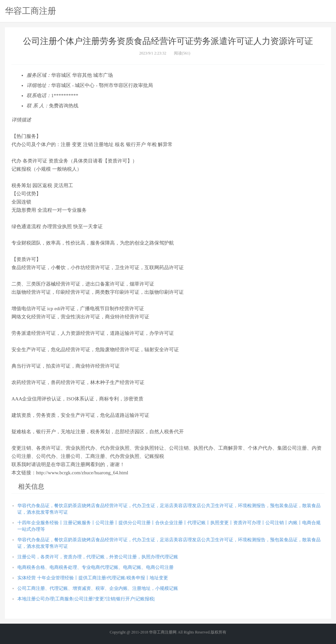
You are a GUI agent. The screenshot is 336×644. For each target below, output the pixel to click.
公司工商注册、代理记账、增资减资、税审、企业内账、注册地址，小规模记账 (98, 588)
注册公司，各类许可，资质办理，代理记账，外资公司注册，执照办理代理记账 (98, 557)
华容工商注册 (31, 11)
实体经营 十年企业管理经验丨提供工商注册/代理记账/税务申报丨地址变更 (93, 578)
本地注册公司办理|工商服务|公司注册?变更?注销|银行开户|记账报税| (86, 599)
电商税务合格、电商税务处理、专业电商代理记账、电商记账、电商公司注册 (95, 567)
